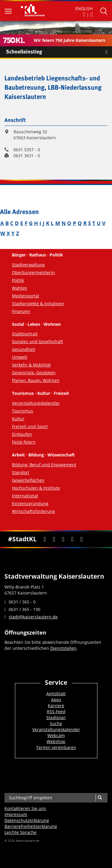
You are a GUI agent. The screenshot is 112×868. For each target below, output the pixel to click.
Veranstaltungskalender (36, 403)
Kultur (18, 419)
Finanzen (21, 311)
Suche (56, 723)
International (25, 496)
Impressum (16, 814)
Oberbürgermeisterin (33, 272)
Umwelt (20, 357)
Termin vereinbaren (56, 747)
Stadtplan (56, 718)
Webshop (56, 741)
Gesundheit (24, 349)
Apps (56, 700)
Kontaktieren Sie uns (25, 808)
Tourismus (23, 411)
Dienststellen (63, 648)
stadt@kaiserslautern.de (33, 617)
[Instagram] (72, 539)
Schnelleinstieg (59, 52)
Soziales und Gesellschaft (37, 341)
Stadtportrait (25, 334)
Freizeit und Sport (30, 426)
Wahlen (20, 288)
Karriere (56, 706)
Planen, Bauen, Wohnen (36, 380)
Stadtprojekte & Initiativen (38, 304)
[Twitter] (54, 539)
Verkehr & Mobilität (31, 365)
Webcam (56, 735)
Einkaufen (22, 434)
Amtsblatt (56, 694)
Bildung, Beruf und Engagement (44, 465)
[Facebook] (45, 539)
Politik (18, 280)
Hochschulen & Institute (36, 488)
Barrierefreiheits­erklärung (31, 826)
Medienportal (26, 296)
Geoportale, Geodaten (34, 373)
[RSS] (81, 539)
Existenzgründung (30, 503)
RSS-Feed (56, 712)
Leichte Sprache (20, 832)
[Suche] (100, 798)
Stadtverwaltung (28, 265)
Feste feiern (24, 442)
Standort (21, 472)
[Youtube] (63, 539)
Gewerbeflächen (28, 480)
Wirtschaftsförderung (33, 511)
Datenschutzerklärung (27, 820)
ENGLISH (84, 9)
